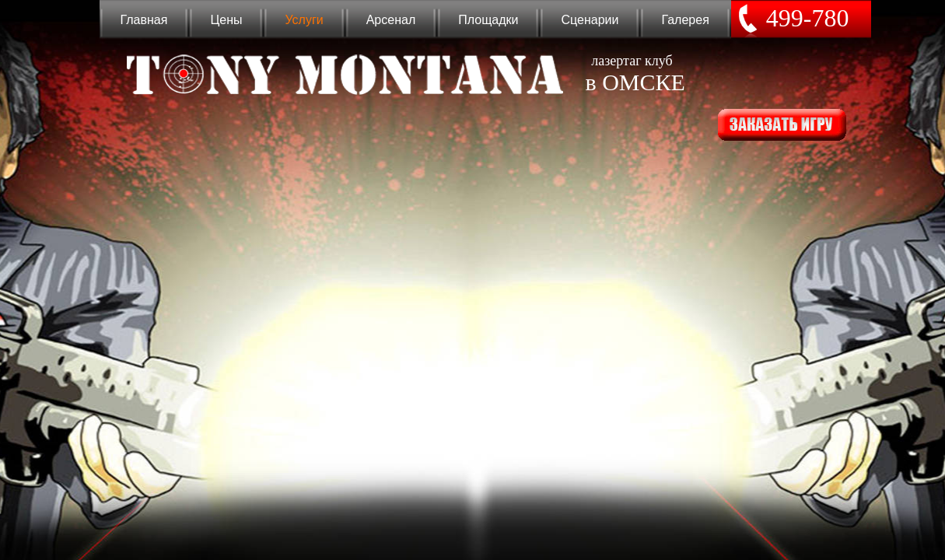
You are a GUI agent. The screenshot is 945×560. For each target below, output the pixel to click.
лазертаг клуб (632, 74)
